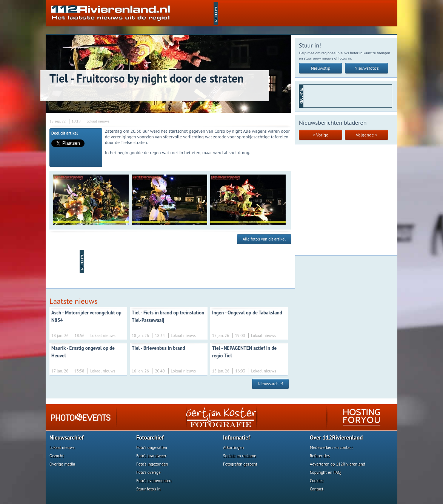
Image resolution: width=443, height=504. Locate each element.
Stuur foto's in (148, 489)
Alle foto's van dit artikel (264, 239)
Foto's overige (148, 472)
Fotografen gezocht (240, 464)
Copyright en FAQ (325, 472)
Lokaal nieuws (62, 447)
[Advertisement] (306, 14)
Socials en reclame (240, 456)
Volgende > (367, 135)
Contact (317, 489)
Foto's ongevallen (152, 447)
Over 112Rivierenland (336, 437)
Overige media (62, 464)
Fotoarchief (150, 437)
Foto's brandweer (151, 456)
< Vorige (321, 135)
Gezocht (57, 456)
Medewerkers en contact (331, 447)
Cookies (317, 481)
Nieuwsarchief (270, 384)
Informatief (237, 437)
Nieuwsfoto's (367, 68)
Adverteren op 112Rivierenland (338, 464)
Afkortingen (233, 447)
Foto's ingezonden (152, 464)
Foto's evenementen (154, 481)
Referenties (320, 456)
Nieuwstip (321, 68)
